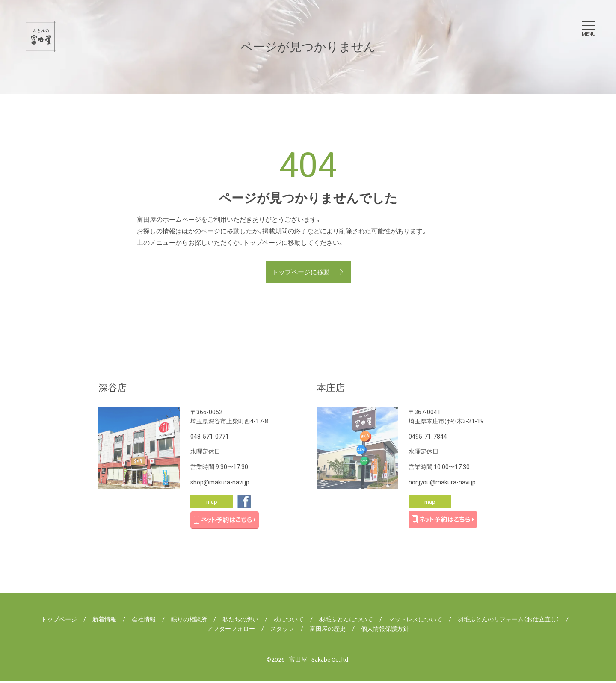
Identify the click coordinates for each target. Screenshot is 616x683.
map (212, 503)
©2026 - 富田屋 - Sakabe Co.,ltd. (308, 661)
